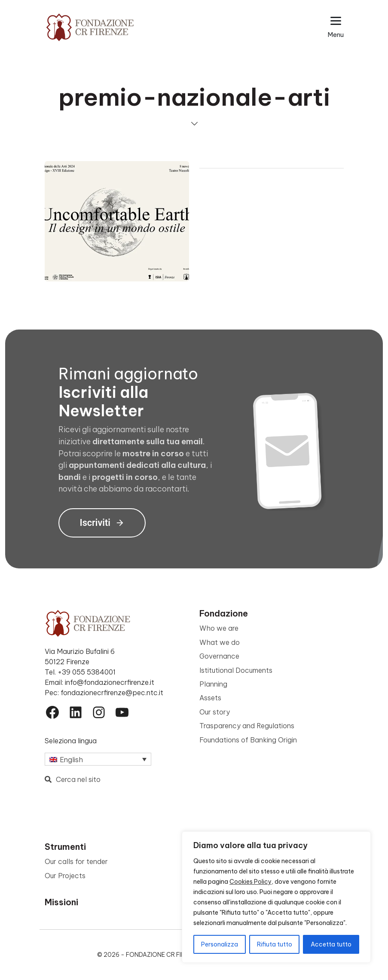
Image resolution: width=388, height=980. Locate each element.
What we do (220, 642)
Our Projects (65, 876)
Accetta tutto (331, 944)
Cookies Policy (251, 882)
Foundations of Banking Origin (248, 740)
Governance (219, 656)
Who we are (219, 628)
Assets (210, 698)
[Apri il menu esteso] (336, 27)
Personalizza (220, 944)
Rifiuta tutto (275, 944)
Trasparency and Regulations (247, 726)
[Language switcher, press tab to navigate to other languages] (98, 759)
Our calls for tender (76, 861)
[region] (276, 897)
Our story (215, 712)
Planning (213, 684)
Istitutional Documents (236, 670)
